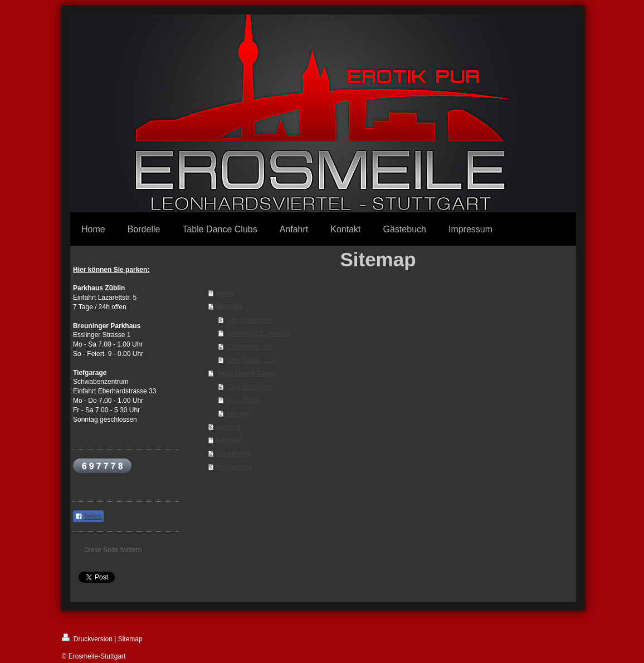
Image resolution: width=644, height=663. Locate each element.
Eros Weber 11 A (252, 360)
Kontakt (229, 440)
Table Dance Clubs (246, 373)
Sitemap (130, 639)
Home (225, 293)
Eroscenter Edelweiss (258, 333)
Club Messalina (249, 387)
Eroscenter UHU (250, 347)
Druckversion (87, 638)
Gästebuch (233, 454)
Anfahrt (228, 427)
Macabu (238, 413)
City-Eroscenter (249, 320)
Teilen (88, 516)
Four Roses (243, 400)
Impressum (234, 467)
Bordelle (230, 306)
